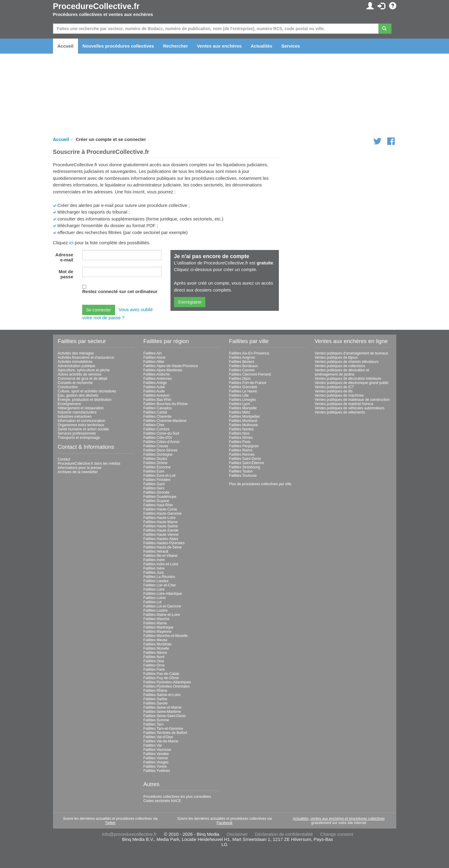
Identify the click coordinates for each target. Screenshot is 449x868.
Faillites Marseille (243, 408)
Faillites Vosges (156, 762)
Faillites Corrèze (156, 429)
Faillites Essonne (157, 467)
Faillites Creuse (156, 446)
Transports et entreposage (79, 438)
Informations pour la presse (80, 468)
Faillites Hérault (156, 551)
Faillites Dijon (240, 379)
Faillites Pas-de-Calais (161, 674)
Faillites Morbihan (157, 644)
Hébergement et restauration (81, 408)
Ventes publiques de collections (340, 366)
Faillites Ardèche (157, 374)
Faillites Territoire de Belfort (165, 733)
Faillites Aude (154, 391)
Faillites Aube (154, 387)
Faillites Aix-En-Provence (249, 353)
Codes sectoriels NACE (162, 801)
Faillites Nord (154, 657)
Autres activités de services (80, 374)
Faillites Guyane (156, 501)
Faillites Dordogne (158, 454)
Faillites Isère (154, 568)
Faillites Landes (156, 581)
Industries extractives (75, 417)
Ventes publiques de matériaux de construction (352, 400)
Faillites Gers (154, 488)
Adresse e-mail (64, 257)
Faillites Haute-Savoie (161, 530)
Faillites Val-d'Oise (158, 737)
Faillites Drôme (155, 463)
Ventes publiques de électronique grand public (352, 383)
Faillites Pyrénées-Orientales (166, 686)
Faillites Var (153, 745)
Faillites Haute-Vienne (161, 535)
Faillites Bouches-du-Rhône (165, 404)
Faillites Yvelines (157, 771)
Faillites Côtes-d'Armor (162, 442)
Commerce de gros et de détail (83, 379)
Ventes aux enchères (219, 46)
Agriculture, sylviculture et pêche (84, 370)
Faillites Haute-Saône (161, 526)
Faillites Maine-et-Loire (162, 615)
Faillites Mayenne (157, 632)
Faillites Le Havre (243, 391)
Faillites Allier (154, 362)
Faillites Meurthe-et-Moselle (165, 636)
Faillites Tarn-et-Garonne (163, 729)
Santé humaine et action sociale (83, 429)
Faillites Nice (239, 433)
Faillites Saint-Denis (245, 459)
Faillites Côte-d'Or (158, 438)
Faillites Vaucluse (157, 750)
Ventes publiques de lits (334, 391)
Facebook (224, 823)
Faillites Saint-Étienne (247, 463)
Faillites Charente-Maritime (165, 421)
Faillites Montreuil (243, 421)
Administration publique (77, 366)
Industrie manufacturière (77, 412)
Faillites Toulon (241, 471)
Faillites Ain (153, 353)
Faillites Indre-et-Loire (161, 564)
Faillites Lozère (156, 610)
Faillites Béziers (242, 362)
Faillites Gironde (156, 492)
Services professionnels (77, 433)
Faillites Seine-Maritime (162, 712)
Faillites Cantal (155, 412)
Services (291, 46)
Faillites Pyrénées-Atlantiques (167, 682)
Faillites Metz (240, 412)
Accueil (65, 46)
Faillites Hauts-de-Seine (162, 547)
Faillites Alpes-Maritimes (163, 370)
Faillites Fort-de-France (248, 383)
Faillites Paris (154, 670)
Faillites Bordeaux (243, 366)
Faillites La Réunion (159, 577)
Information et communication (81, 421)
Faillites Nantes (242, 429)
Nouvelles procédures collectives (118, 46)
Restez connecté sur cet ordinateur (120, 291)
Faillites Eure (154, 471)
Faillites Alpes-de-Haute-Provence (171, 366)
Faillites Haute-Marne (161, 522)
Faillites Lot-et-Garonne (162, 606)
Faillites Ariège (155, 383)
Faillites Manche (156, 619)
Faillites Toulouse (243, 476)
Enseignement (69, 404)
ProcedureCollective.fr (96, 6)
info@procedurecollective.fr (129, 834)
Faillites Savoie (156, 703)
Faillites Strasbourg (245, 467)
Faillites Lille (239, 395)
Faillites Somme (156, 720)
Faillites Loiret (154, 598)
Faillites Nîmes (241, 438)
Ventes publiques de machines (339, 395)
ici (71, 243)
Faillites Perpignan (244, 446)
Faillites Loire (154, 589)
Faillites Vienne (156, 758)
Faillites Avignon (242, 358)
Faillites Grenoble (243, 387)
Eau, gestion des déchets (78, 395)
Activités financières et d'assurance (86, 358)
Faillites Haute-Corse (160, 509)
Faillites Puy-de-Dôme (161, 678)
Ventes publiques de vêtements (340, 412)
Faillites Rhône (155, 691)
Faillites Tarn (153, 724)
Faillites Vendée (156, 754)
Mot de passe (66, 274)
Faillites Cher (154, 425)
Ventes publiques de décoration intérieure (348, 379)
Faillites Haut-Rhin (158, 505)
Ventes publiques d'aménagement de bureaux (351, 353)
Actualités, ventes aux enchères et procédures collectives (339, 819)
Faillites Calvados (157, 408)
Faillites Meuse (155, 640)
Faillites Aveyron (156, 395)
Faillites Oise (154, 661)
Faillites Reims (241, 450)
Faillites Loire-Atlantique (163, 594)
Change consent (337, 834)
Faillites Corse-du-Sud (161, 433)
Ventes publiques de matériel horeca (344, 404)
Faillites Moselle (156, 648)
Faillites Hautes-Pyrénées (164, 543)
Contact (64, 459)
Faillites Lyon (240, 404)
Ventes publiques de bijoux (336, 358)
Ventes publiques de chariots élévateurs (347, 362)
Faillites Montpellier (245, 417)
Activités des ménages (76, 353)
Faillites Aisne (154, 358)
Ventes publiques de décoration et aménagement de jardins (342, 372)
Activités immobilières (75, 362)
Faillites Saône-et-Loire (162, 695)
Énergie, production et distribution (85, 400)
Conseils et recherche (75, 383)
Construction (68, 387)
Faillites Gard (154, 484)
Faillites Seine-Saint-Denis (165, 716)
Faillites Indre (154, 560)
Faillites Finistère (157, 480)
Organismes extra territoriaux (81, 425)
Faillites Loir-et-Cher (160, 585)
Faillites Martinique (158, 627)
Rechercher (175, 46)
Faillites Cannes (242, 370)
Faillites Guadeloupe (160, 497)
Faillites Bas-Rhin (157, 400)
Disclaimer (237, 834)
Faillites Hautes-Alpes (161, 539)
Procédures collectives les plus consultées (177, 797)
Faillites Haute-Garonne (162, 514)
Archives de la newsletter (78, 472)
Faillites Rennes (242, 454)
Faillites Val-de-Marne (161, 741)
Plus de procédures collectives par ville (260, 484)
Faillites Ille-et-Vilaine (160, 556)
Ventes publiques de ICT (334, 387)
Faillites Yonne (155, 767)
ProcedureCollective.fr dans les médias (89, 464)
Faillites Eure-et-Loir (159, 476)
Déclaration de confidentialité (284, 834)
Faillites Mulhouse (244, 425)
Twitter (110, 823)
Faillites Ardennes (158, 379)
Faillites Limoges (243, 400)
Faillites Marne (155, 623)
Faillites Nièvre (155, 653)
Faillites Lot (153, 602)
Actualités (261, 46)
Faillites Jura (153, 573)
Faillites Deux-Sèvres (160, 450)
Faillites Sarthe (155, 699)
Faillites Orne (154, 665)
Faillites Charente (157, 417)
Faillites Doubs (155, 459)
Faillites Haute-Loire (159, 518)
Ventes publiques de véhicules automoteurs (350, 408)
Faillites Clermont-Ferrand (250, 374)
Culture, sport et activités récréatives (87, 391)
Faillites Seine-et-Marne (162, 707)
